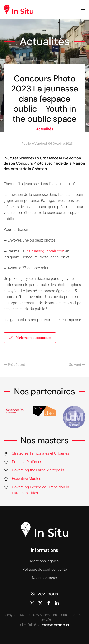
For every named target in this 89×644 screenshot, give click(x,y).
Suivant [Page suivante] (77, 365)
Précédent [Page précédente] (15, 365)
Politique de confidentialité (44, 569)
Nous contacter (44, 578)
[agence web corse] (55, 625)
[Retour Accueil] (18, 9)
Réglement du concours (30, 338)
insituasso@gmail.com (45, 251)
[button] (83, 9)
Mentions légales (44, 561)
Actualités (45, 129)
